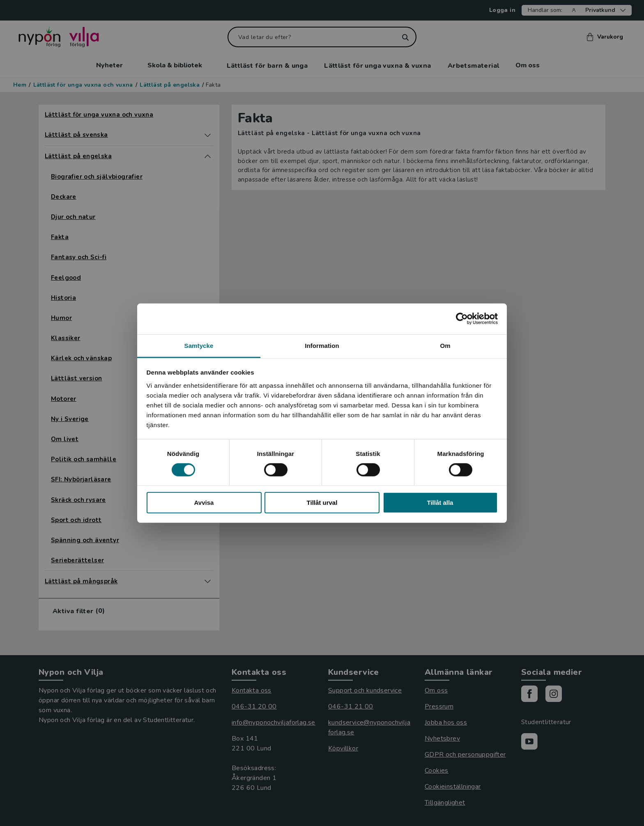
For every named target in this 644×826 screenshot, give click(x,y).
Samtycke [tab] (199, 345)
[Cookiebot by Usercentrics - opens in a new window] (462, 319)
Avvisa (204, 503)
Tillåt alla (440, 503)
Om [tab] (445, 345)
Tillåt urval (322, 503)
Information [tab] (322, 345)
